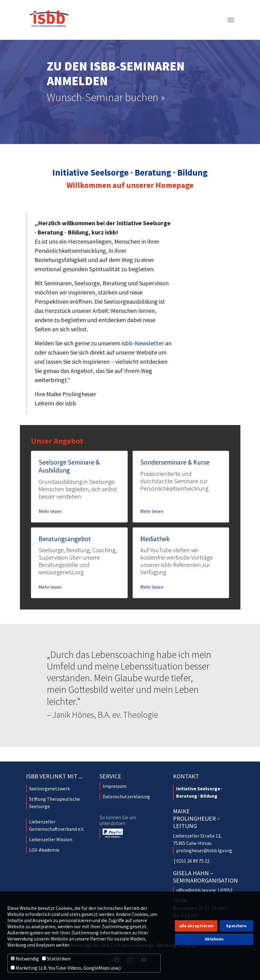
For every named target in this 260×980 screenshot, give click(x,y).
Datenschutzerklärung (126, 796)
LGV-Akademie (44, 850)
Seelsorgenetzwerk (49, 788)
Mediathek (155, 539)
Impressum (115, 786)
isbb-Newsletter (143, 343)
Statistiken (56, 959)
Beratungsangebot (65, 539)
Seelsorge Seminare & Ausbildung (69, 466)
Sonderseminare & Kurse (175, 462)
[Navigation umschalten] (231, 20)
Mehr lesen (50, 511)
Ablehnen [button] (214, 939)
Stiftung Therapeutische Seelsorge (55, 803)
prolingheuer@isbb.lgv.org (204, 850)
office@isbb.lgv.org (196, 890)
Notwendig (25, 959)
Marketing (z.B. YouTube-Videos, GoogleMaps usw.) (66, 968)
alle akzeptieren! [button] (196, 926)
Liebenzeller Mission (51, 839)
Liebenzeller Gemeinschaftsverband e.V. (57, 825)
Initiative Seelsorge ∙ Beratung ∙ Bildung (199, 792)
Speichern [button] (236, 926)
